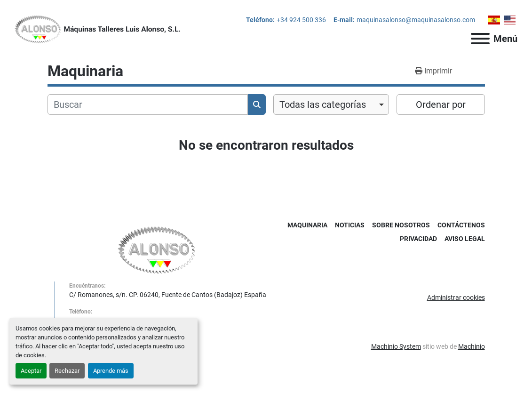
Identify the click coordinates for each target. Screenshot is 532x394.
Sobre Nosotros (401, 225)
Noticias (350, 225)
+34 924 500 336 (301, 20)
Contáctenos (461, 225)
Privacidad (418, 239)
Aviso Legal (465, 239)
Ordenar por (441, 105)
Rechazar (67, 371)
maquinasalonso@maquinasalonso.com (416, 20)
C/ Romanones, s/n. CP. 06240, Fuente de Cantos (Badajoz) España (168, 295)
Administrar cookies (456, 298)
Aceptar (31, 371)
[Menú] (480, 39)
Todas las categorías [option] (323, 105)
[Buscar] (148, 105)
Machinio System (396, 346)
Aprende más (111, 371)
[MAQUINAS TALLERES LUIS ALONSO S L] (157, 249)
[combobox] (331, 105)
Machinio (472, 346)
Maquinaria (307, 225)
